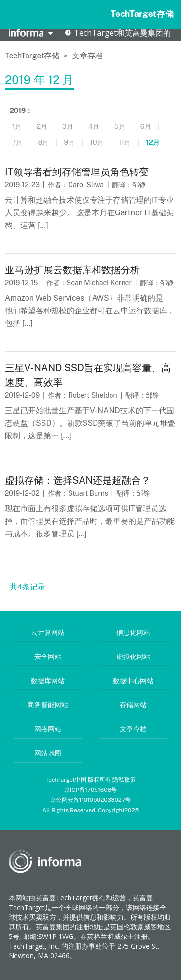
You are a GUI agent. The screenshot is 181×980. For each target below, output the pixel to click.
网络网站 (48, 729)
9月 (70, 142)
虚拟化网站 (133, 657)
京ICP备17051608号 (91, 790)
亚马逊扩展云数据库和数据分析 (72, 270)
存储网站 (133, 705)
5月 (120, 126)
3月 (68, 126)
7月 (17, 142)
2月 (42, 126)
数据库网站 (48, 681)
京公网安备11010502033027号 (90, 800)
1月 (17, 126)
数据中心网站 (133, 681)
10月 (97, 142)
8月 (43, 142)
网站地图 (48, 753)
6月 (146, 126)
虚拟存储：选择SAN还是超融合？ (78, 480)
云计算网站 (48, 632)
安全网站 (48, 657)
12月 (153, 142)
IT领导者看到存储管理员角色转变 (77, 172)
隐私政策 (124, 780)
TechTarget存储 (142, 14)
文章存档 (87, 56)
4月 (94, 126)
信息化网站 (133, 632)
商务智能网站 (48, 705)
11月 (125, 142)
